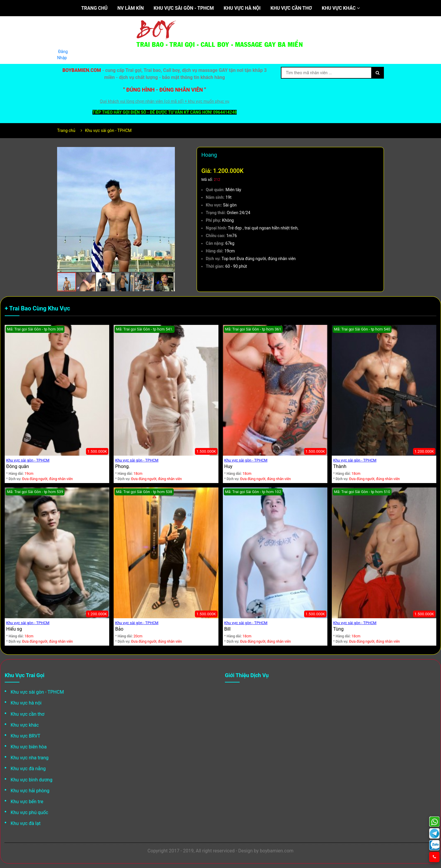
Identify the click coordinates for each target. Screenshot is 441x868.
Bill (228, 629)
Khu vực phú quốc (29, 812)
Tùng (338, 629)
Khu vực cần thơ (291, 8)
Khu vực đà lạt (26, 823)
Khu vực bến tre (27, 802)
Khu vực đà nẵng (28, 769)
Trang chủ (94, 8)
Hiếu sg (14, 629)
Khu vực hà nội (242, 8)
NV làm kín (131, 8)
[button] (170, 152)
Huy (228, 466)
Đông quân (18, 466)
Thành (340, 466)
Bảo (119, 629)
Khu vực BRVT (25, 736)
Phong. (122, 466)
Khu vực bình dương (31, 780)
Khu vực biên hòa (29, 747)
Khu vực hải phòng (30, 791)
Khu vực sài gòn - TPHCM (184, 8)
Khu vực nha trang (30, 758)
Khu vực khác (341, 8)
